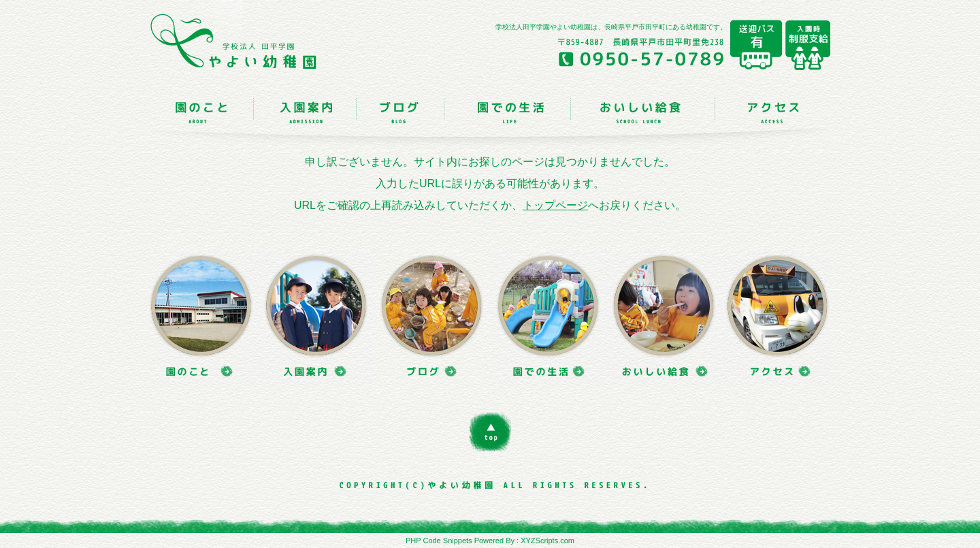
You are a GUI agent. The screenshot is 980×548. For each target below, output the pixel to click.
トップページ (555, 205)
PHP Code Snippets (439, 541)
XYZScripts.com (548, 541)
